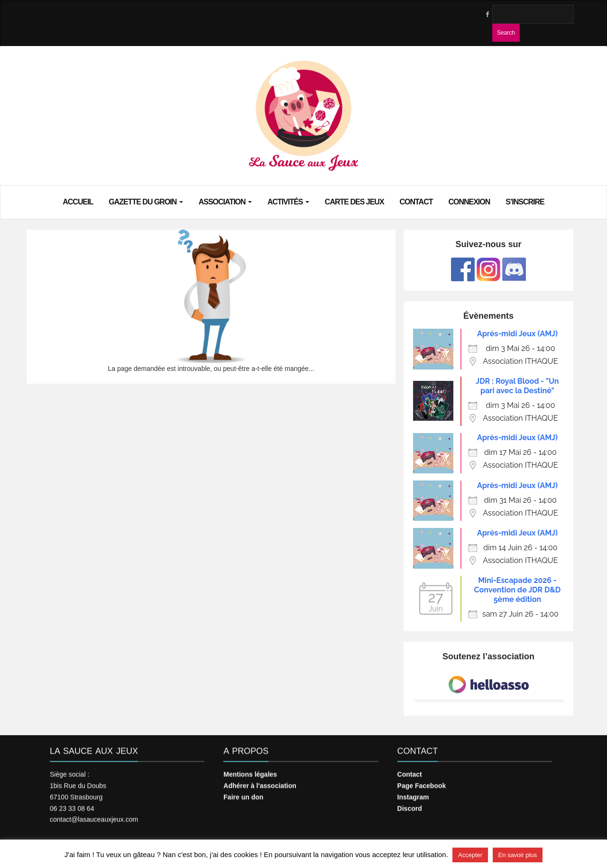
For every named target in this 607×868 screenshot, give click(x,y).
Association (225, 201)
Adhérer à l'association (260, 780)
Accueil (78, 201)
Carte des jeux (354, 201)
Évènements (488, 316)
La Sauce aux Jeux (94, 746)
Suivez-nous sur (488, 244)
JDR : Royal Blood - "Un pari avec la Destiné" (517, 386)
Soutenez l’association (488, 656)
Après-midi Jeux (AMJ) (517, 334)
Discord (410, 803)
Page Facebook (422, 780)
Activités (288, 201)
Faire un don (243, 792)
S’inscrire (525, 201)
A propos (246, 746)
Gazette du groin (146, 201)
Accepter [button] (470, 855)
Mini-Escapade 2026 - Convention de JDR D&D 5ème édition (518, 590)
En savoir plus (518, 855)
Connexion (469, 201)
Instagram (413, 792)
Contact (416, 201)
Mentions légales (250, 769)
